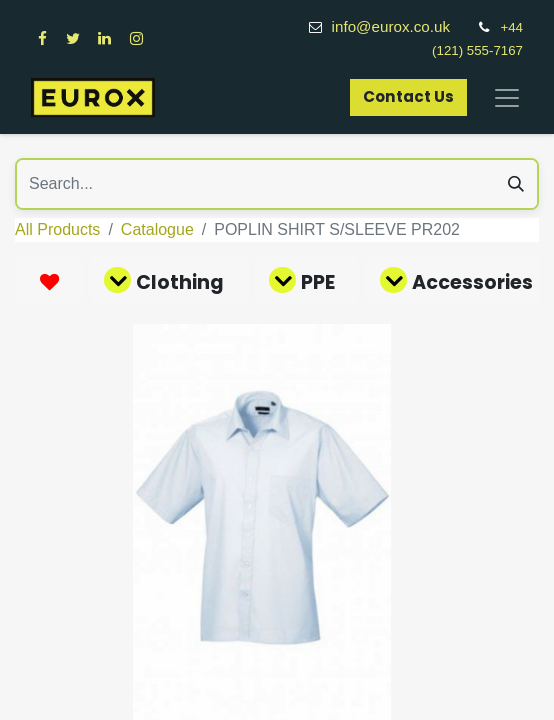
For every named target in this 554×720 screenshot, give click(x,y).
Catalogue (157, 229)
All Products (57, 229)
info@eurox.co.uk (402, 26)
